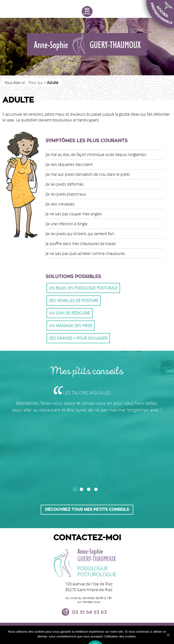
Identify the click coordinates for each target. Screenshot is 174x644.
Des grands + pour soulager (78, 338)
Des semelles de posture (74, 301)
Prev (17, 486)
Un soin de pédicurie (70, 313)
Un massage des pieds (71, 326)
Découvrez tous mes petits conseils (87, 509)
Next (157, 486)
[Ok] (168, 635)
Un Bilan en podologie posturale (83, 288)
